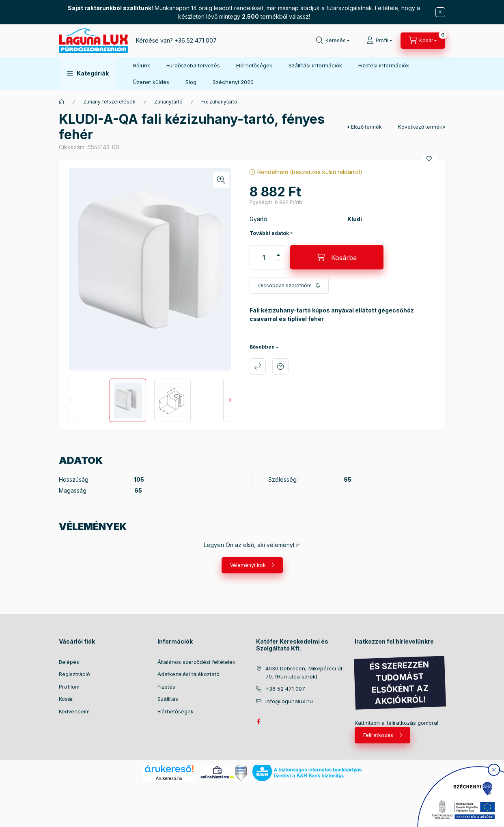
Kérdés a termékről (280, 366)
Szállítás (168, 699)
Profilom (69, 687)
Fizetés (166, 687)
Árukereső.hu (169, 778)
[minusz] (278, 260)
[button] (88, 73)
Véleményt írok (248, 565)
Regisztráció (74, 674)
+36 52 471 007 (196, 40)
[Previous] (72, 400)
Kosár (66, 699)
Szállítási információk (315, 65)
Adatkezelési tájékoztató (188, 674)
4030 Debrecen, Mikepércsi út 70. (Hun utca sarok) (304, 672)
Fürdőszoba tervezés (193, 65)
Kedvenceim (74, 711)
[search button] (333, 41)
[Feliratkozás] (289, 286)
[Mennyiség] (264, 257)
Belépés (69, 662)
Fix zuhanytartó (219, 102)
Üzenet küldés (151, 82)
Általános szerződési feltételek (196, 662)
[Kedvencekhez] (429, 159)
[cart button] (423, 41)
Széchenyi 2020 (233, 82)
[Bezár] (440, 12)
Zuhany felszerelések (109, 102)
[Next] (228, 400)
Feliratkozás (378, 735)
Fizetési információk (384, 65)
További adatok (269, 233)
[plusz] (278, 255)
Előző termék (366, 127)
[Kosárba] (337, 257)
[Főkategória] (62, 102)
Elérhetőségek (254, 65)
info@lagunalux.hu (289, 701)
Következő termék (420, 127)
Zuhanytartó (168, 102)
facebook (258, 721)
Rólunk (142, 65)
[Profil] (379, 41)
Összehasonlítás (258, 366)
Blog (191, 82)
